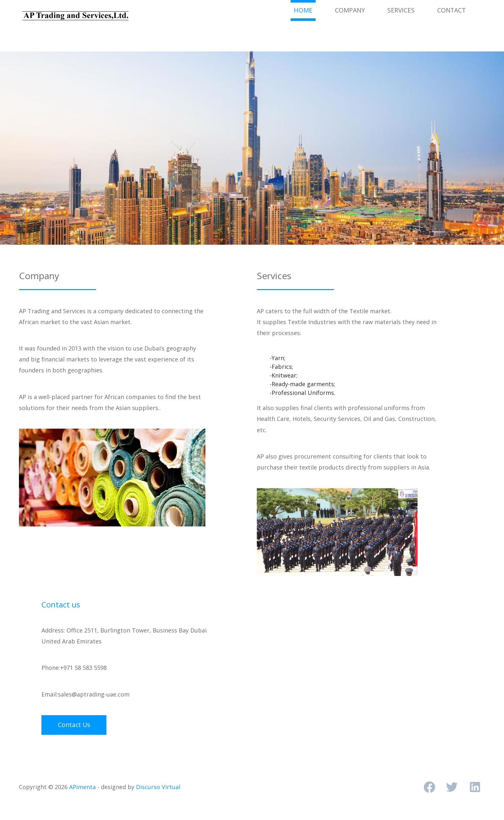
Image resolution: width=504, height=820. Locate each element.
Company (350, 10)
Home (305, 10)
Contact (451, 10)
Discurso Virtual (158, 787)
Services (401, 10)
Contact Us (74, 725)
